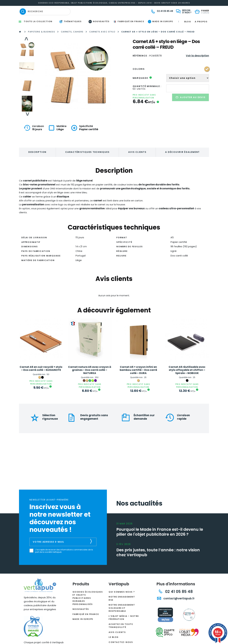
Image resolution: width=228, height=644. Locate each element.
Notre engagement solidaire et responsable (122, 618)
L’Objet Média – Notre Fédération (124, 627)
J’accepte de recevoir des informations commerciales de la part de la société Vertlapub (64, 561)
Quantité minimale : (147, 96)
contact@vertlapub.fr (176, 608)
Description (37, 162)
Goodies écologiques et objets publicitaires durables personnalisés (88, 608)
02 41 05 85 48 (176, 601)
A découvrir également (182, 162)
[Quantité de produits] (188, 98)
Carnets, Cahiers (72, 41)
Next (27, 124)
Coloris (139, 79)
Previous (27, 48)
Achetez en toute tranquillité (121, 635)
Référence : (141, 65)
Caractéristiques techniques (87, 162)
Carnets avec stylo (102, 41)
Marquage (142, 87)
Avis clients (137, 162)
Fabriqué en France (86, 624)
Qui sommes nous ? (122, 601)
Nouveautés (81, 619)
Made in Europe (83, 629)
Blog (188, 31)
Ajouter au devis (191, 107)
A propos (201, 31)
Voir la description (197, 65)
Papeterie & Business (41, 41)
